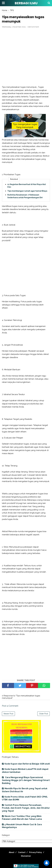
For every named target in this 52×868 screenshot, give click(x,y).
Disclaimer (26, 856)
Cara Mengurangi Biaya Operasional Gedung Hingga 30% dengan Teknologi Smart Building (26, 780)
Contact (22, 852)
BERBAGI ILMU (26, 3)
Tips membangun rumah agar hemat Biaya (27, 191)
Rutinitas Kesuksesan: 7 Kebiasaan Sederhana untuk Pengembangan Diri (25, 196)
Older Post (44, 714)
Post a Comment (10, 706)
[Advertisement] (26, 57)
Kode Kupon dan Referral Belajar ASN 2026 (27, 764)
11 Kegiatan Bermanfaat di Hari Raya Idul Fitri (27, 186)
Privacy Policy (36, 852)
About (12, 852)
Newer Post (8, 714)
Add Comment (33, 27)
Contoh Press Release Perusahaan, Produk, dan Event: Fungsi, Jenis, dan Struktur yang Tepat (26, 808)
